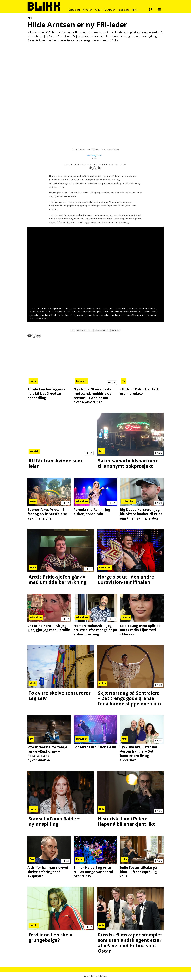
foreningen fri (84, 330)
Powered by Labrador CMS (95, 976)
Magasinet (74, 10)
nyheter (116, 330)
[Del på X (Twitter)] (95, 168)
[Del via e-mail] (99, 168)
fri (73, 330)
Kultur (98, 10)
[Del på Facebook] (91, 168)
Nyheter (87, 10)
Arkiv (135, 10)
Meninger (110, 10)
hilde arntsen (102, 330)
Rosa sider (123, 10)
